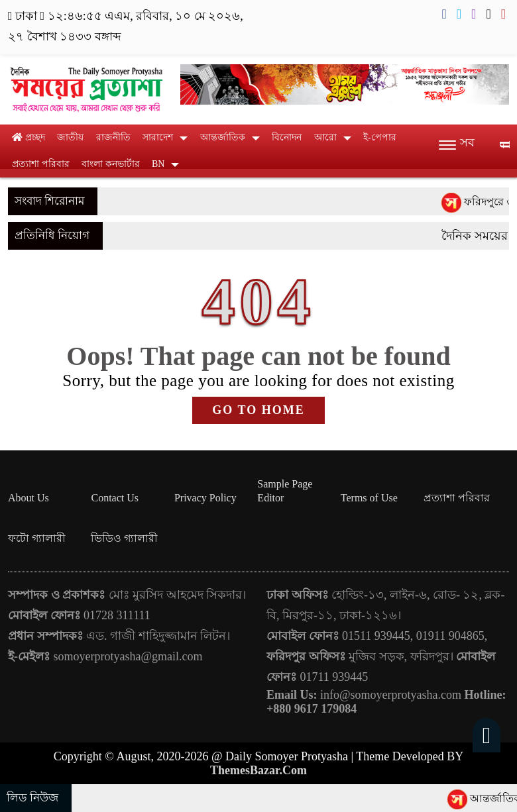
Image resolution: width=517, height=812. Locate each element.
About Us (29, 498)
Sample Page (285, 484)
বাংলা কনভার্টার (111, 164)
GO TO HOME (258, 410)
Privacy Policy (205, 498)
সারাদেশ (158, 137)
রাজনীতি (113, 137)
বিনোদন (287, 137)
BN (158, 164)
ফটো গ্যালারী (37, 538)
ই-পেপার (380, 137)
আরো (325, 137)
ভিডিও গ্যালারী (124, 538)
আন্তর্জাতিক (223, 137)
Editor (270, 498)
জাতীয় (70, 137)
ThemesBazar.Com (258, 770)
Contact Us (115, 498)
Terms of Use (369, 498)
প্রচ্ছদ (29, 137)
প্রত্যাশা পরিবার (41, 164)
